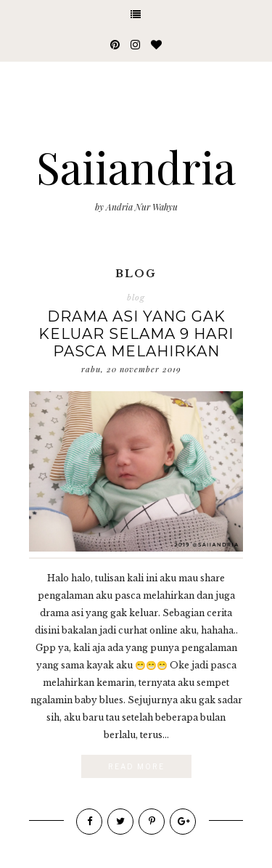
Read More (136, 766)
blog (136, 298)
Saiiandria (136, 166)
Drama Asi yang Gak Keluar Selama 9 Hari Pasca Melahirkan (136, 334)
